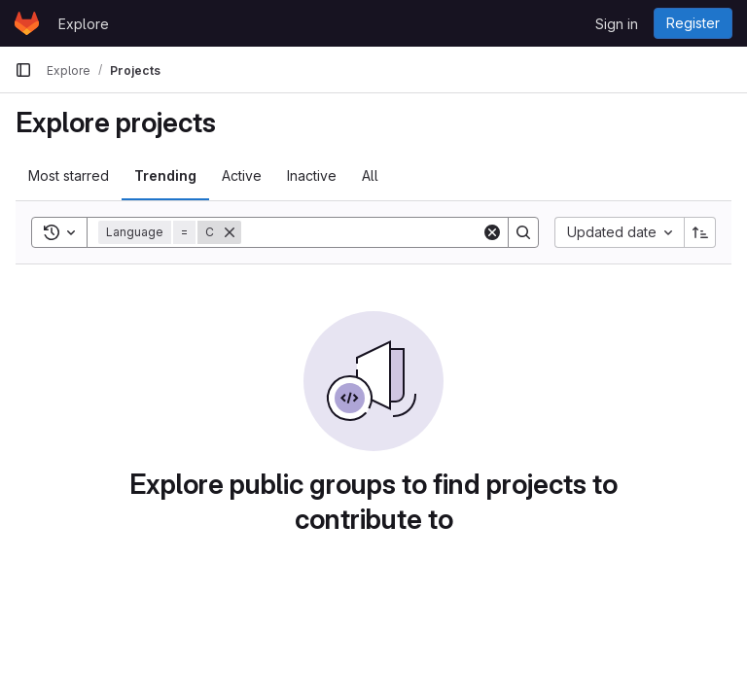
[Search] (362, 232)
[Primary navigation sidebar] (23, 70)
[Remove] (230, 232)
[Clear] (492, 232)
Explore (84, 24)
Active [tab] (242, 175)
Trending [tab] (165, 175)
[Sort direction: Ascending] (700, 232)
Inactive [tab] (312, 175)
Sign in (617, 24)
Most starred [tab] (69, 175)
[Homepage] (27, 23)
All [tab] (370, 175)
